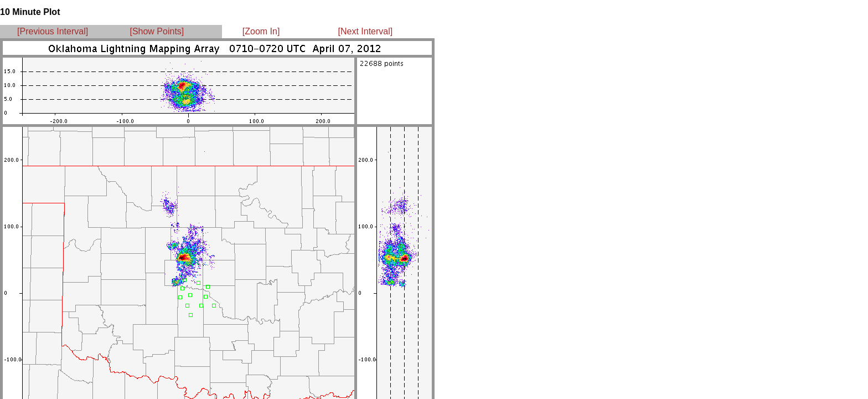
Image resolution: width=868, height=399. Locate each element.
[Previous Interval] (53, 31)
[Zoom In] (261, 31)
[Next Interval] (366, 31)
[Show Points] (157, 31)
